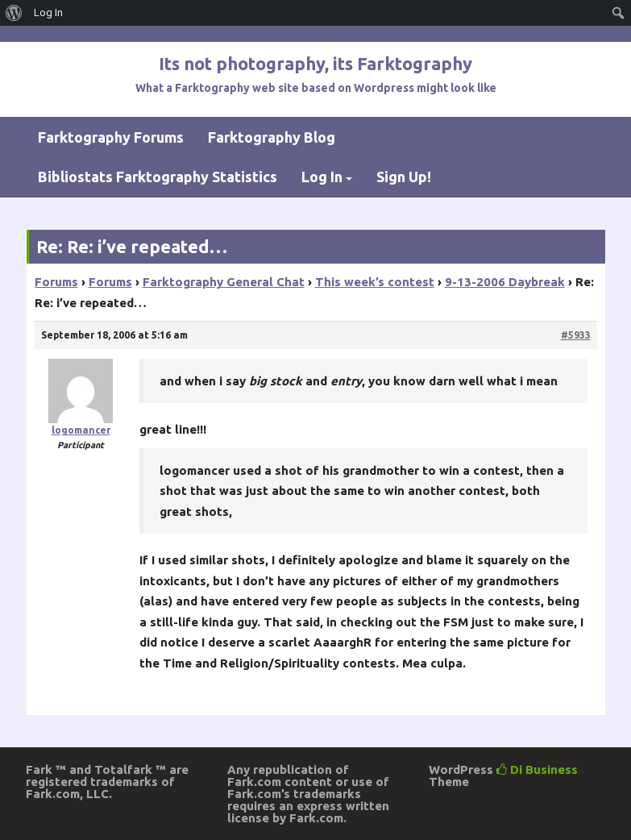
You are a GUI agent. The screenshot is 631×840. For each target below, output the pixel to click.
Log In (322, 177)
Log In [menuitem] (48, 12)
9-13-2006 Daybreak (505, 282)
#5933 (576, 335)
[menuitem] (14, 13)
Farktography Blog (272, 137)
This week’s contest (375, 282)
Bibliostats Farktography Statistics (158, 177)
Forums (56, 282)
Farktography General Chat (224, 282)
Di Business (537, 769)
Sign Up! (404, 177)
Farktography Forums (111, 137)
